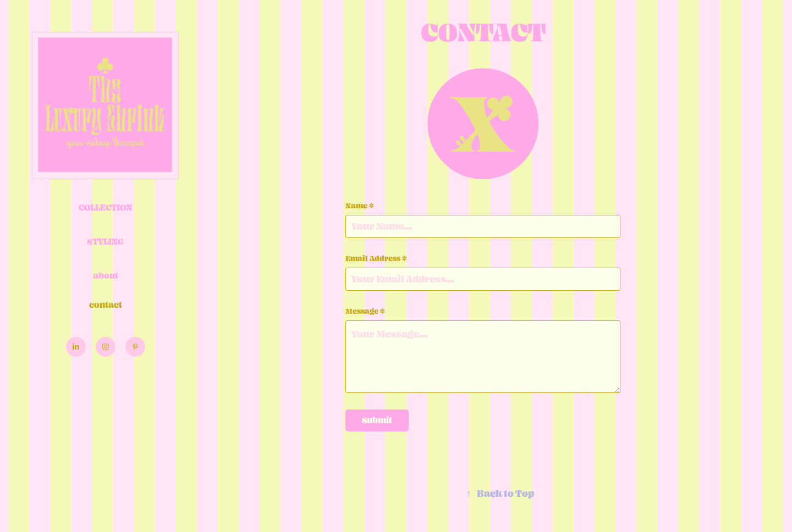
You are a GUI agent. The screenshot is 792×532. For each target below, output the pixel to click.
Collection (105, 207)
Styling (105, 242)
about (106, 276)
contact (106, 305)
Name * (360, 206)
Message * (365, 311)
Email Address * (376, 258)
